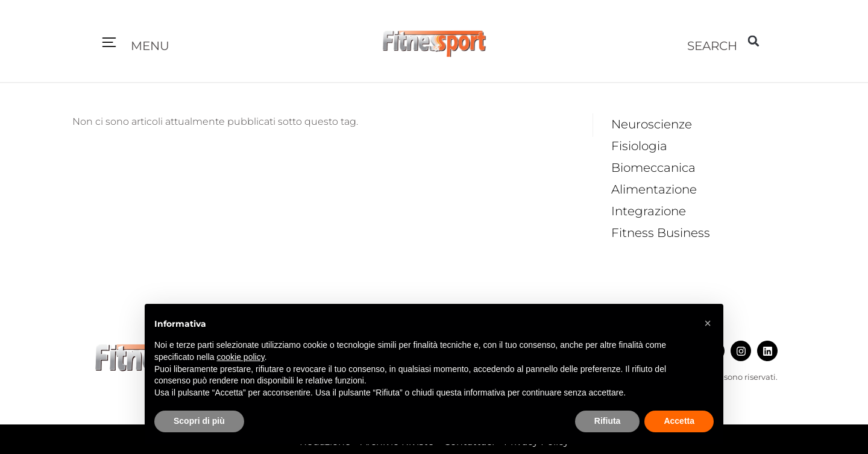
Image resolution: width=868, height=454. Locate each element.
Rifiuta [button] (608, 421)
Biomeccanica (653, 168)
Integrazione (649, 211)
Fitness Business (661, 233)
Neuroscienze (652, 124)
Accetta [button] (679, 421)
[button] (109, 43)
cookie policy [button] (241, 357)
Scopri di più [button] (199, 421)
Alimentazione (654, 189)
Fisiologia (639, 146)
